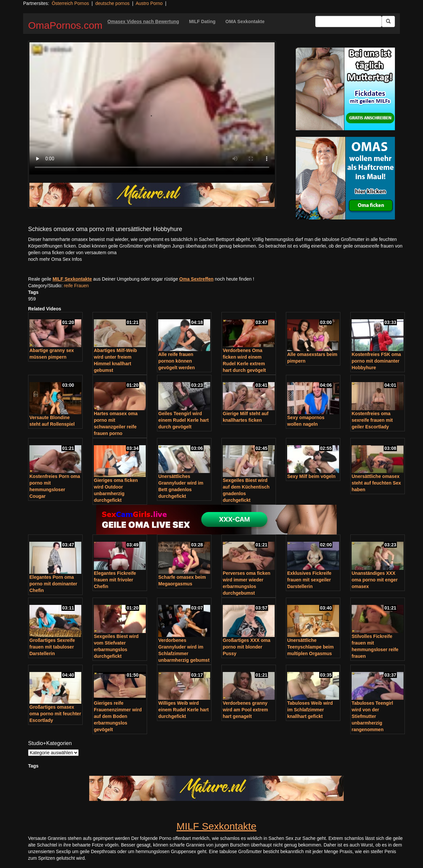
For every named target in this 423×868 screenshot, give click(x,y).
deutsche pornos (112, 3)
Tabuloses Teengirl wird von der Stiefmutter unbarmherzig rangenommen (372, 716)
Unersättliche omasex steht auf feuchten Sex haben (376, 483)
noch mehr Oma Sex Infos (55, 259)
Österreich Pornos (70, 3)
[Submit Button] (388, 21)
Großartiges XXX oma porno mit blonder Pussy (247, 647)
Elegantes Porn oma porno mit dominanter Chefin (53, 584)
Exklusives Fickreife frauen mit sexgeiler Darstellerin (309, 580)
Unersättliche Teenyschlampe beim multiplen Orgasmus (310, 647)
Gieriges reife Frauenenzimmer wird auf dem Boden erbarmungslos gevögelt (118, 716)
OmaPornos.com (65, 25)
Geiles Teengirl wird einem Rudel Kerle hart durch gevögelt (184, 420)
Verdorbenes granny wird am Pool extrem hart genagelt (245, 710)
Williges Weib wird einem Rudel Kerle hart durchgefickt (184, 710)
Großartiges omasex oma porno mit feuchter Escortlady (55, 714)
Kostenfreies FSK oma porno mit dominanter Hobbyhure (376, 361)
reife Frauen (76, 286)
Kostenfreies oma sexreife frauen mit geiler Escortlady (372, 420)
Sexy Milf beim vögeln (311, 476)
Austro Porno (149, 3)
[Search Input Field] (348, 21)
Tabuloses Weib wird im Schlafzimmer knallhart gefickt (310, 710)
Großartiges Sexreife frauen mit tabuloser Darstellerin (52, 647)
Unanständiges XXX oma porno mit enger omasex (375, 580)
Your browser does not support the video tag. (152, 108)
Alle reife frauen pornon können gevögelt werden (176, 361)
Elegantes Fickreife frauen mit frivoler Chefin (115, 580)
